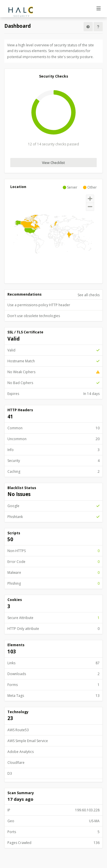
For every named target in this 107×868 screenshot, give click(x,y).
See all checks (89, 295)
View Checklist (53, 163)
